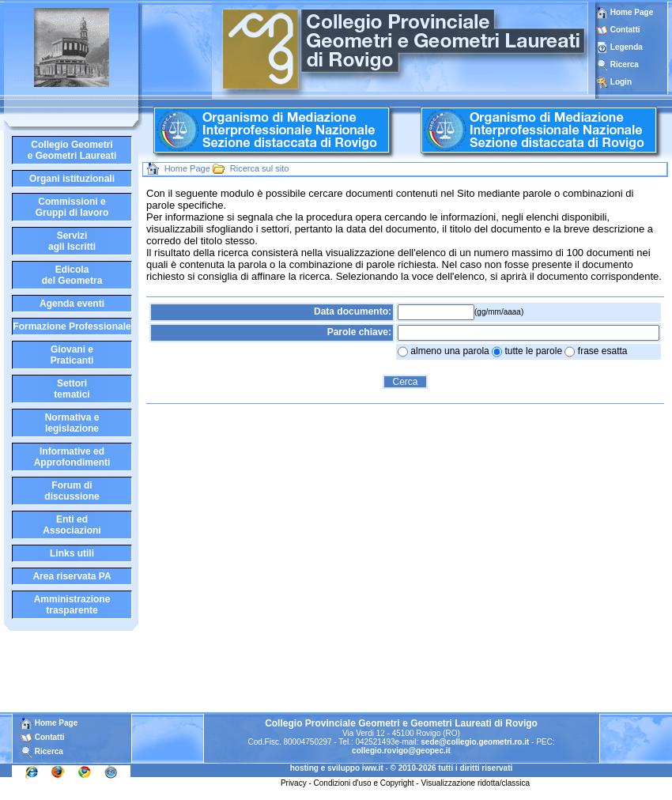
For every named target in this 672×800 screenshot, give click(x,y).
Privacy (294, 783)
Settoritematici (72, 389)
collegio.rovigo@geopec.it (401, 751)
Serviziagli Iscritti (72, 241)
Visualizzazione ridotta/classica (475, 783)
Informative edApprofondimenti (72, 457)
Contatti (625, 30)
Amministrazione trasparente (72, 605)
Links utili (72, 553)
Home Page (625, 12)
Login (621, 82)
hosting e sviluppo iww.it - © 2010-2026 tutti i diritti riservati (402, 768)
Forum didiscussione (72, 491)
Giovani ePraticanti (72, 355)
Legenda (627, 47)
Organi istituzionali (72, 179)
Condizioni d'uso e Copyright (364, 783)
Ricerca (625, 64)
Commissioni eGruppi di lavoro (72, 207)
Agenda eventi (72, 304)
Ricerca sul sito (260, 168)
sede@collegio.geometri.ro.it (475, 742)
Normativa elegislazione (72, 423)
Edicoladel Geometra (72, 275)
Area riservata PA (72, 576)
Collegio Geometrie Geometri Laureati (72, 150)
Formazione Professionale (72, 326)
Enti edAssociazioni (72, 525)
